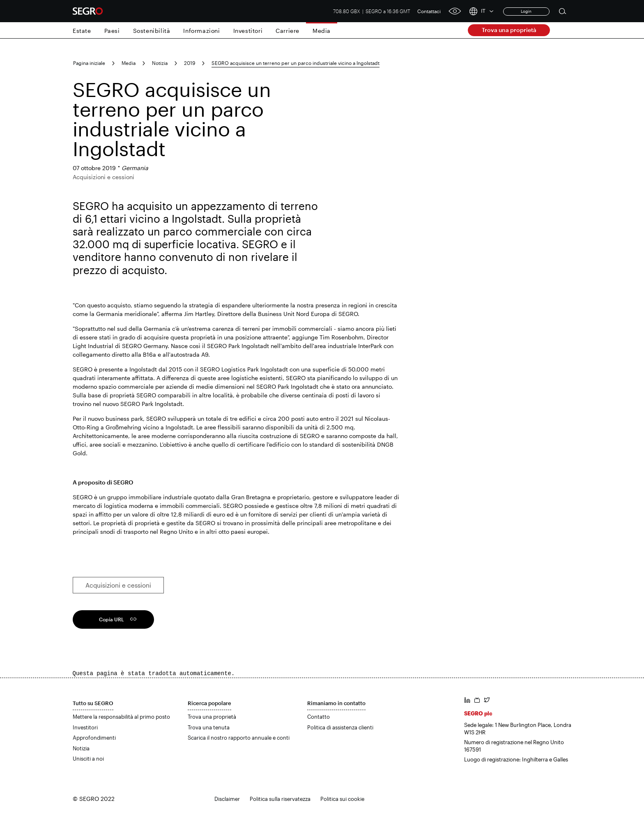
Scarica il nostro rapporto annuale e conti (239, 738)
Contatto (319, 717)
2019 (190, 63)
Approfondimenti (94, 738)
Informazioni (201, 31)
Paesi (112, 31)
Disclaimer (227, 799)
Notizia (160, 63)
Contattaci (429, 11)
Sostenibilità (152, 31)
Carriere (287, 31)
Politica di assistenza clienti (340, 727)
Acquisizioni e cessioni (118, 585)
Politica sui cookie (342, 799)
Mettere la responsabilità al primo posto (121, 717)
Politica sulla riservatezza (280, 799)
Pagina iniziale (89, 63)
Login (526, 11)
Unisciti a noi (88, 759)
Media (322, 31)
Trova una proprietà (509, 30)
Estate (82, 31)
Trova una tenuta (209, 727)
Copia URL (112, 619)
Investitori (248, 31)
